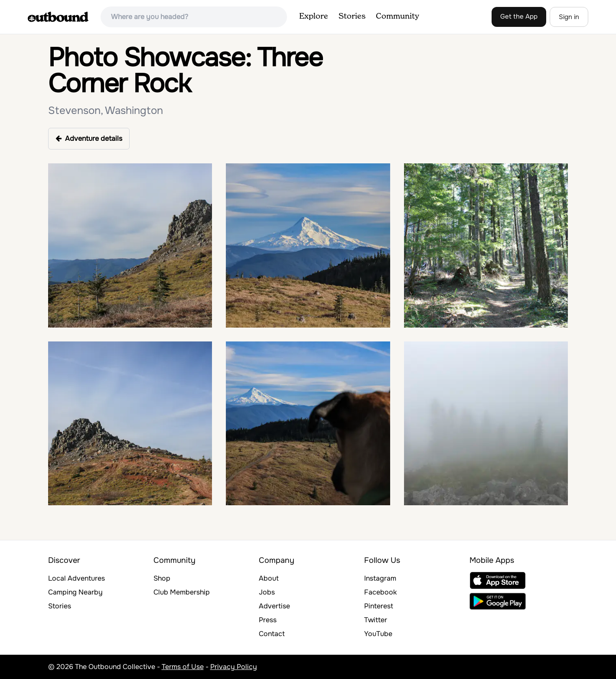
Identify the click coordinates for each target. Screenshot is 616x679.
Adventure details (89, 138)
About (269, 578)
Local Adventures (77, 578)
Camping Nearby (75, 592)
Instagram (380, 578)
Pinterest (379, 606)
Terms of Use (183, 667)
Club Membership (182, 592)
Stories (352, 16)
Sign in (569, 17)
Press (268, 620)
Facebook (380, 592)
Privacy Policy (234, 667)
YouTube (378, 634)
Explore (314, 16)
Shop (162, 578)
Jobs (267, 592)
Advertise (274, 606)
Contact (272, 634)
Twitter (376, 620)
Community (398, 16)
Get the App (519, 16)
